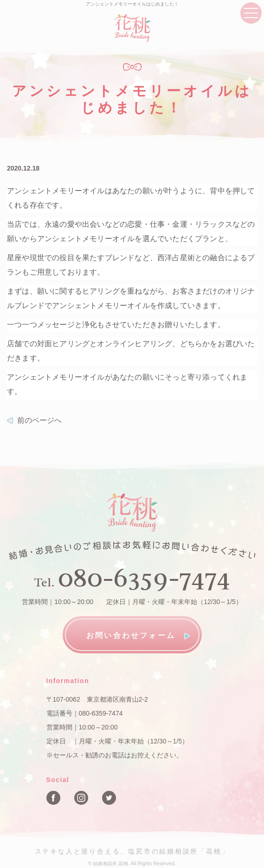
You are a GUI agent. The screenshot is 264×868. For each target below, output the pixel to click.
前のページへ (39, 420)
